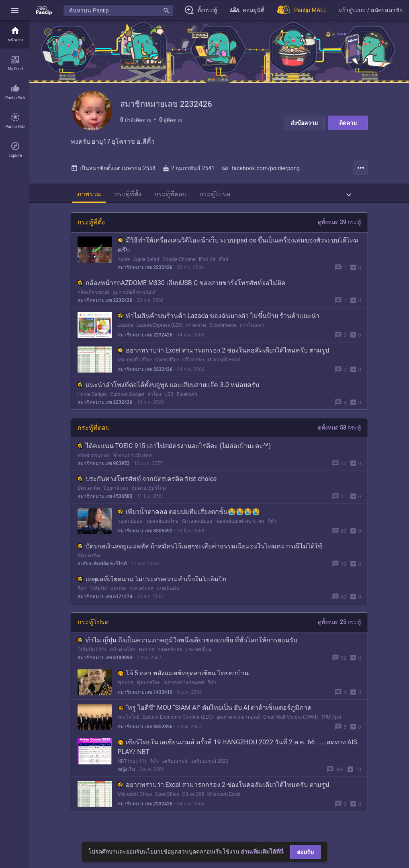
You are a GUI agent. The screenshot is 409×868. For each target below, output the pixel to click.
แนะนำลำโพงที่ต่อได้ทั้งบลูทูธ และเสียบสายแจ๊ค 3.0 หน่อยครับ (168, 393)
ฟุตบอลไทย (149, 691)
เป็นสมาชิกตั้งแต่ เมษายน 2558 (113, 177)
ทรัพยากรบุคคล (94, 464)
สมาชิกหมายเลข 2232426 (145, 276)
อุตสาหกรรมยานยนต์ (238, 725)
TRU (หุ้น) (331, 725)
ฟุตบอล (118, 597)
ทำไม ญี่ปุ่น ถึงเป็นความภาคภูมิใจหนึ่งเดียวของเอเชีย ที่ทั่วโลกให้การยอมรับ (188, 649)
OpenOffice (167, 368)
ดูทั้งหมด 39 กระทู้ (339, 230)
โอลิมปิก (98, 597)
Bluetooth (187, 403)
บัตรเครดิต (89, 497)
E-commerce (223, 334)
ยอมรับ (305, 852)
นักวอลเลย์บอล (197, 530)
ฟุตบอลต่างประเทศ (184, 691)
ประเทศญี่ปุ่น (198, 658)
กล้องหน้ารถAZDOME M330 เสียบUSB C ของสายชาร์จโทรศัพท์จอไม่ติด (182, 291)
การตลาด (196, 334)
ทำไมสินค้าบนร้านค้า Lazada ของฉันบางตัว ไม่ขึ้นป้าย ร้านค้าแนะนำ (219, 324)
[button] (15, 10)
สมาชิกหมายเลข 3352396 (145, 735)
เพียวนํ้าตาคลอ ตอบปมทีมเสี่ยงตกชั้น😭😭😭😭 (189, 520)
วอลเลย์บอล (130, 530)
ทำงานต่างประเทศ (132, 464)
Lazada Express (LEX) (160, 334)
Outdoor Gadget (127, 403)
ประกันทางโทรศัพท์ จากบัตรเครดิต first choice (147, 487)
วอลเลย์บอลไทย (162, 530)
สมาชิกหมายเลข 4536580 (105, 505)
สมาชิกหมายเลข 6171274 (105, 605)
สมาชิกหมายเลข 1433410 (145, 701)
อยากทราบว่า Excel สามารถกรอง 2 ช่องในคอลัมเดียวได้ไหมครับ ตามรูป (223, 359)
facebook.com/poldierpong (261, 177)
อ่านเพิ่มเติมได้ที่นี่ (262, 852)
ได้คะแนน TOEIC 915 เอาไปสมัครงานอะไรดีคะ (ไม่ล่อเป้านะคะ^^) (174, 454)
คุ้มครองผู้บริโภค (149, 497)
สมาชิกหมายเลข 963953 (104, 472)
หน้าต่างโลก (123, 658)
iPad (223, 268)
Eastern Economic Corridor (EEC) (178, 725)
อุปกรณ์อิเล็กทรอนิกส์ (134, 301)
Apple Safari (146, 268)
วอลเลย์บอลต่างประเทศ (240, 530)
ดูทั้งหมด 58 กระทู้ (339, 436)
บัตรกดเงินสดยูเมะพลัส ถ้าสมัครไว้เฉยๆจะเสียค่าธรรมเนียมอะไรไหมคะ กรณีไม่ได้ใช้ (200, 555)
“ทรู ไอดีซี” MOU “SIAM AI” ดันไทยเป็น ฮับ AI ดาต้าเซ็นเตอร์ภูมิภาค (215, 716)
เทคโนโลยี (129, 725)
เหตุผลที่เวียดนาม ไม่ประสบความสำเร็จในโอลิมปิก (152, 588)
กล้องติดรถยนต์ (93, 301)
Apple (124, 268)
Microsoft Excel (224, 368)
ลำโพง (154, 403)
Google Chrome (179, 268)
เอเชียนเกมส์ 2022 (209, 770)
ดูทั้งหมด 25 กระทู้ (339, 630)
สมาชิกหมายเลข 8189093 (105, 666)
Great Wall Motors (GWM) (291, 725)
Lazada (126, 334)
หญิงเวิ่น (126, 778)
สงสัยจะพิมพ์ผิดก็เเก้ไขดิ (102, 572)
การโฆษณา (252, 334)
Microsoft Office (135, 368)
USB (169, 403)
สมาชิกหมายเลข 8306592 (145, 539)
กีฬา (272, 530)
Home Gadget (92, 403)
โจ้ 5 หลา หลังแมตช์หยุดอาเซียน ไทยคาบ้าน (183, 682)
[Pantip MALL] (302, 10)
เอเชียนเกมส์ (174, 770)
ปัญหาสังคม (116, 497)
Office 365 (193, 368)
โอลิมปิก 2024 (92, 658)
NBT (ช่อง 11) (132, 770)
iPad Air (207, 268)
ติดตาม (348, 123)
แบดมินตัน (168, 597)
